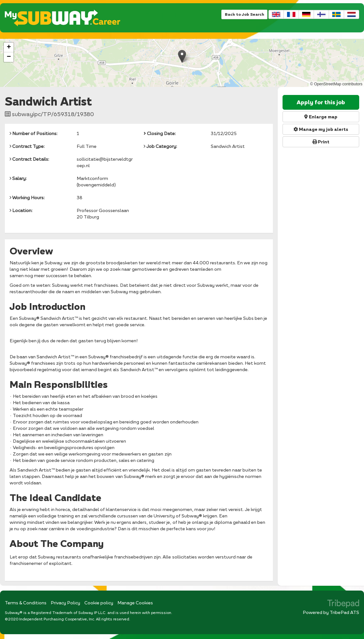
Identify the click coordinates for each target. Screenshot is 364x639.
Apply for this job (321, 102)
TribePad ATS (344, 612)
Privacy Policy (65, 603)
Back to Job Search (244, 14)
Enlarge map (321, 117)
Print (321, 142)
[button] (182, 56)
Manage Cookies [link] (135, 603)
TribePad (343, 604)
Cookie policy (99, 603)
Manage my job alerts (321, 129)
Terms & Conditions (26, 603)
